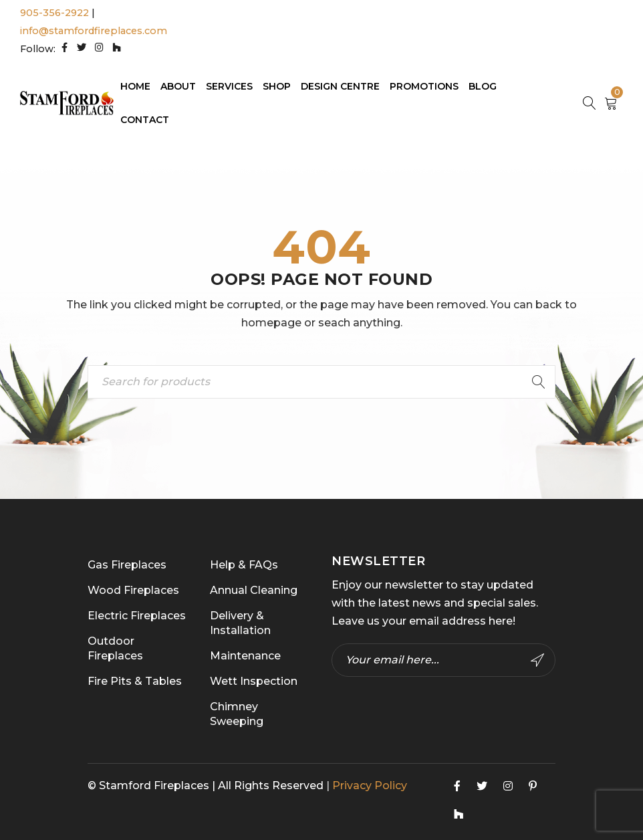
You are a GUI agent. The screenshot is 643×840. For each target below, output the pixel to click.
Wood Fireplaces (133, 590)
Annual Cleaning (254, 590)
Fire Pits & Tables (135, 681)
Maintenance (245, 656)
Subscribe (537, 660)
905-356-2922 (54, 13)
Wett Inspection (254, 681)
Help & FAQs (244, 565)
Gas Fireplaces (127, 565)
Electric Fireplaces (137, 616)
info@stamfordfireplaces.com (94, 31)
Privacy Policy (370, 785)
